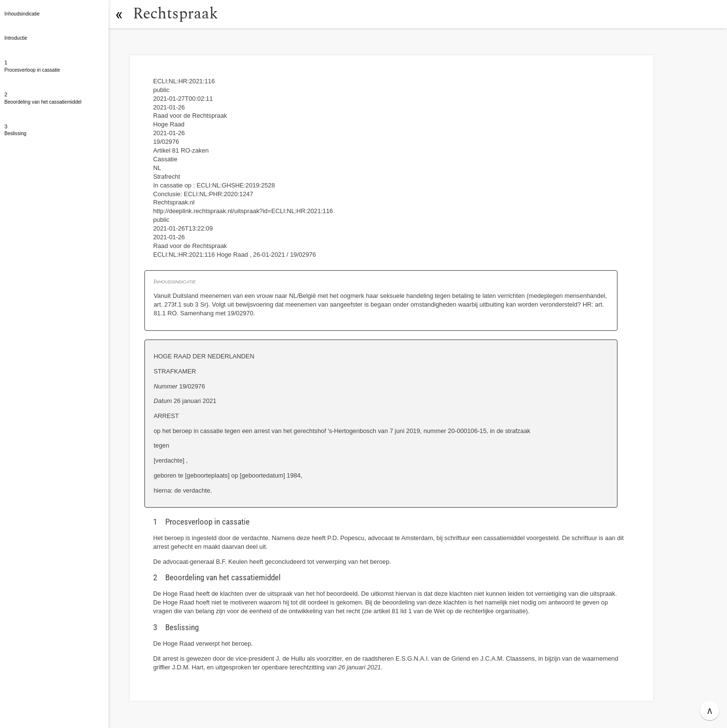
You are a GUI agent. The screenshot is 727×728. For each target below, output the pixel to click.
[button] (119, 14)
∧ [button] (710, 711)
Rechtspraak (175, 14)
